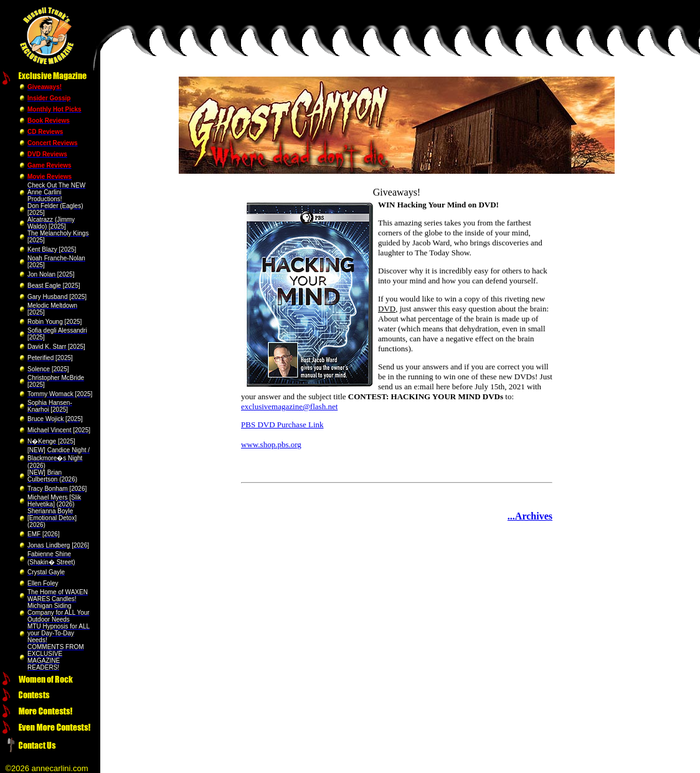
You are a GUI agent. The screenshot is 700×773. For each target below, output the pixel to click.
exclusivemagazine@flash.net (289, 406)
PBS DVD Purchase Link (282, 424)
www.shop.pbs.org (271, 444)
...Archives (530, 516)
